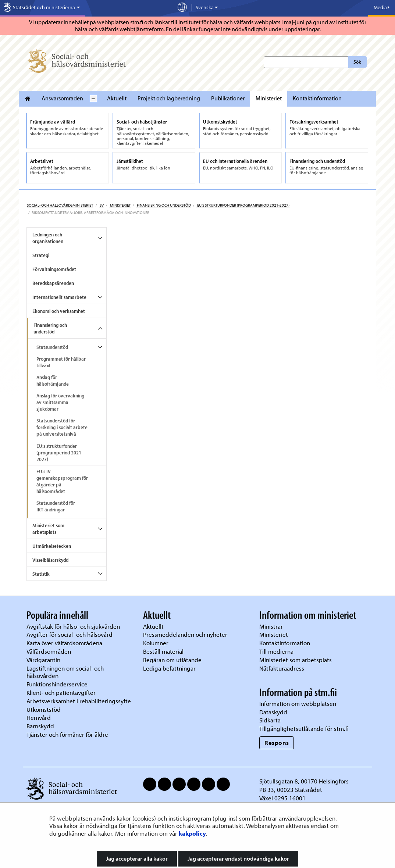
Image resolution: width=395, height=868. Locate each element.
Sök (357, 62)
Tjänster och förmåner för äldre (67, 734)
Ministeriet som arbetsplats (48, 529)
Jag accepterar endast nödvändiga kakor (238, 858)
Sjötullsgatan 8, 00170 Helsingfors (304, 781)
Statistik (41, 574)
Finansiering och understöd (163, 205)
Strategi (41, 255)
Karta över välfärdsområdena (64, 643)
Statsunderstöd (52, 347)
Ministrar (271, 626)
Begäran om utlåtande (172, 660)
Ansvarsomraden (62, 98)
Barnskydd (40, 726)
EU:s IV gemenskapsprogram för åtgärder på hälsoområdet (62, 481)
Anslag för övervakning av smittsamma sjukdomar (60, 402)
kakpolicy (192, 833)
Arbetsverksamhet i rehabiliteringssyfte (79, 701)
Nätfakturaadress (282, 668)
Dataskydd (273, 712)
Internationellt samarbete (59, 297)
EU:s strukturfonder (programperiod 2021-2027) (243, 205)
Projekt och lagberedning (169, 98)
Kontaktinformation (317, 98)
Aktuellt (117, 98)
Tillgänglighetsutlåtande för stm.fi (304, 728)
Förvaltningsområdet (54, 269)
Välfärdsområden (49, 651)
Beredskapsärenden (53, 283)
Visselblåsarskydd (50, 560)
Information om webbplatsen (298, 703)
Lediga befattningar (169, 668)
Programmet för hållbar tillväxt (61, 362)
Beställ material (163, 651)
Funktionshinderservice (57, 684)
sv (101, 205)
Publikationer (228, 98)
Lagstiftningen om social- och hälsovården (65, 672)
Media (382, 7)
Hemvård (39, 717)
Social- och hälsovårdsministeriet (60, 205)
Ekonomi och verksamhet (59, 311)
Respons (277, 742)
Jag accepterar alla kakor (137, 858)
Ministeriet (269, 98)
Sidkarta (270, 720)
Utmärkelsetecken (52, 546)
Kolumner (156, 643)
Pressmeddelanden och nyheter (185, 634)
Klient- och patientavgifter (61, 692)
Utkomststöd (44, 709)
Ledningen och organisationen (48, 238)
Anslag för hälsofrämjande (53, 381)
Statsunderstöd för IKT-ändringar (56, 506)
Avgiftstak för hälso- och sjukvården (73, 626)
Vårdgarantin (43, 660)
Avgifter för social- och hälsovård (70, 634)
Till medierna (276, 651)
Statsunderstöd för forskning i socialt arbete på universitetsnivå (62, 427)
